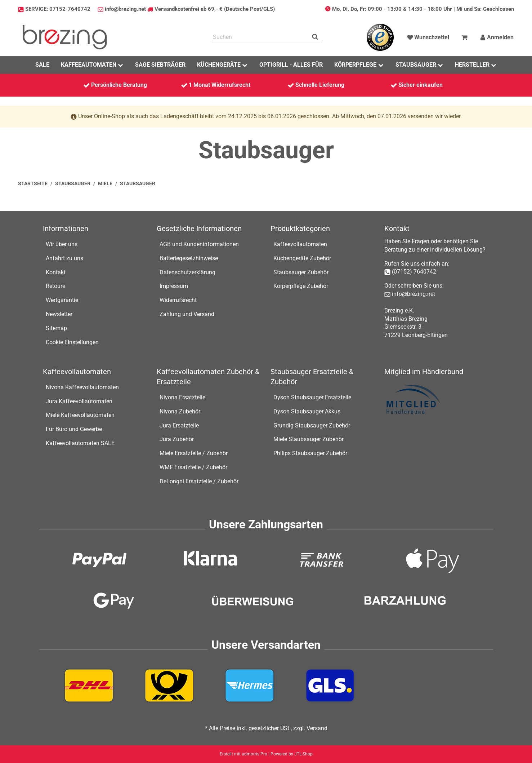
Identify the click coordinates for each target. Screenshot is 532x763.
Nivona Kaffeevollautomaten (82, 387)
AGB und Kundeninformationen (199, 244)
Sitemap (56, 328)
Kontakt (56, 272)
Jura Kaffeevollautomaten (79, 401)
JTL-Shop (303, 754)
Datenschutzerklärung (187, 272)
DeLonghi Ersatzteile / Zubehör (199, 481)
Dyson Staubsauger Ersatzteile (312, 397)
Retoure (55, 286)
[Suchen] (261, 37)
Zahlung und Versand (187, 314)
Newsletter (59, 314)
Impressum (174, 286)
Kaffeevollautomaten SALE (80, 443)
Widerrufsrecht (178, 300)
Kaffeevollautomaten (300, 244)
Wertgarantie (62, 300)
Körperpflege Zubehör (301, 286)
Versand (317, 728)
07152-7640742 (70, 9)
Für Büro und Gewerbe (74, 429)
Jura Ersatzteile (179, 425)
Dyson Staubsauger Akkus (307, 411)
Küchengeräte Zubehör (302, 258)
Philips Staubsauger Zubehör (310, 453)
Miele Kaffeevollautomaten (80, 415)
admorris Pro (254, 754)
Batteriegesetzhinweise (189, 258)
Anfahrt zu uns (64, 258)
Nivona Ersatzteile (182, 397)
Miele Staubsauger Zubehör (309, 439)
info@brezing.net (125, 9)
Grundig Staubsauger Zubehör (312, 425)
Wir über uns (62, 244)
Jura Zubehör (177, 439)
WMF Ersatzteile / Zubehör (193, 467)
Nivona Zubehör (180, 411)
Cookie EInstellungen (72, 342)
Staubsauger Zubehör (301, 272)
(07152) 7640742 (414, 272)
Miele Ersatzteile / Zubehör (194, 453)
